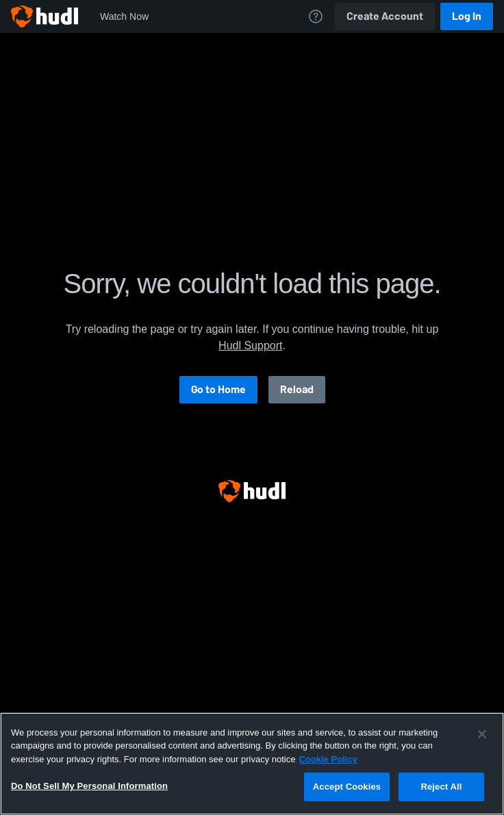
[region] (252, 764)
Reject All (441, 787)
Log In (467, 16)
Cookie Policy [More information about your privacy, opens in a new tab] (328, 759)
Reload (297, 389)
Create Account (385, 16)
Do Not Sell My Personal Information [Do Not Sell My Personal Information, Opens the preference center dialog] (89, 786)
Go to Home (218, 389)
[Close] (482, 734)
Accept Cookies (347, 787)
